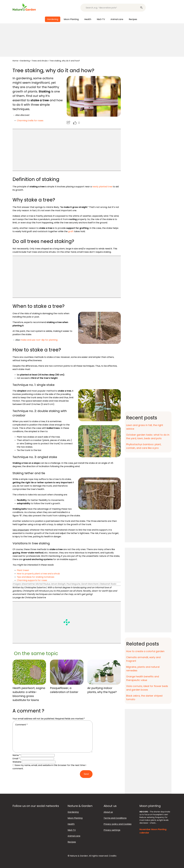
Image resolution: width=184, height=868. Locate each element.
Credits (113, 856)
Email (16, 759)
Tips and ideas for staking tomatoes (36, 577)
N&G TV (101, 19)
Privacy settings (112, 830)
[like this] (75, 123)
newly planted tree (102, 187)
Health (88, 19)
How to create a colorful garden (145, 651)
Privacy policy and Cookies (118, 824)
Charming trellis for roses (30, 121)
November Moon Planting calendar (153, 831)
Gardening (53, 19)
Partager (69, 122)
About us (108, 812)
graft (71, 231)
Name (16, 755)
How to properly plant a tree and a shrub (38, 574)
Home (15, 61)
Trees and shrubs (40, 61)
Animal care (117, 19)
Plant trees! (23, 570)
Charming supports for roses (32, 580)
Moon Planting (71, 19)
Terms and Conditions (115, 818)
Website (17, 762)
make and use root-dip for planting (39, 340)
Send (86, 774)
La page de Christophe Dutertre (29, 598)
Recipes (133, 19)
